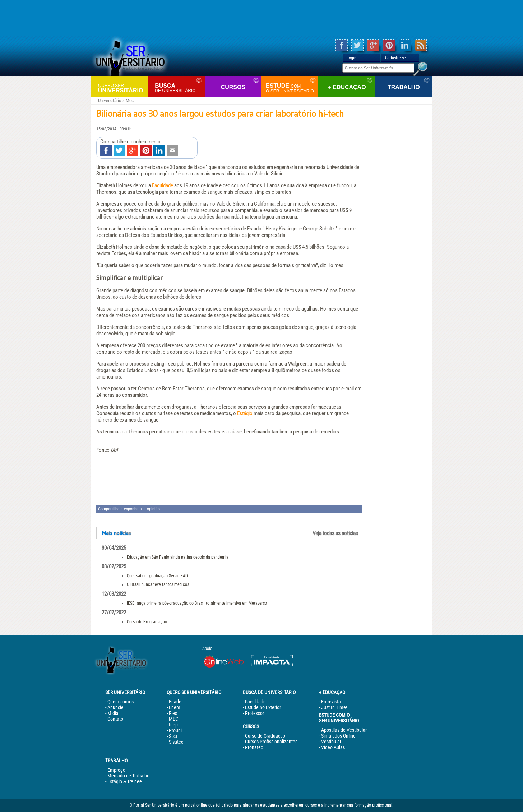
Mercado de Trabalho (128, 776)
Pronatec (254, 747)
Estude (291, 88)
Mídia (113, 713)
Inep (173, 725)
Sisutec (176, 742)
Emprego (116, 770)
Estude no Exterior (263, 707)
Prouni (175, 730)
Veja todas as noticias (335, 533)
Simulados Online (338, 736)
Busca (179, 88)
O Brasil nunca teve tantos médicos (158, 584)
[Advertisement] (261, 18)
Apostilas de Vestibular (344, 730)
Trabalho (404, 87)
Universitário (122, 88)
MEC (173, 719)
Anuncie (115, 707)
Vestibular (331, 742)
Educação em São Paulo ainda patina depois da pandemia (178, 557)
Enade (175, 702)
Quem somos (121, 702)
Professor (254, 713)
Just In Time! (334, 707)
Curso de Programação (147, 622)
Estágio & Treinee (125, 781)
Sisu (173, 736)
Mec (130, 100)
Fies (173, 713)
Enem (175, 707)
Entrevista (331, 702)
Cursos (233, 87)
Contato (115, 719)
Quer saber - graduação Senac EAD (157, 576)
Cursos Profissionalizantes (271, 742)
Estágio (245, 413)
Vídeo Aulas (333, 747)
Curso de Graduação (265, 736)
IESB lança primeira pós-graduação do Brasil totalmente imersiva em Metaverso (197, 603)
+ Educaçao (347, 87)
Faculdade (163, 185)
